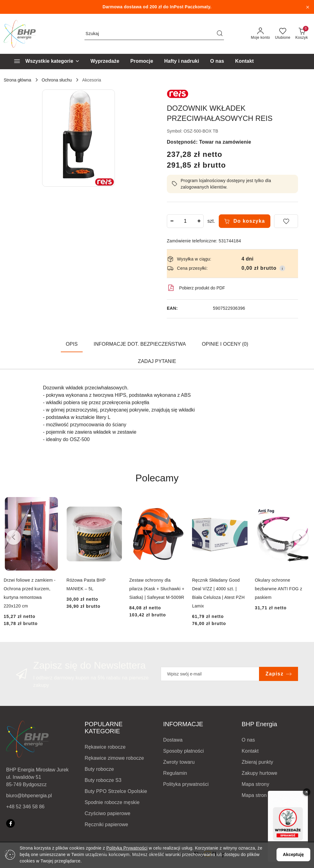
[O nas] (217, 62)
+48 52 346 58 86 (25, 807)
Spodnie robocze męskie (112, 802)
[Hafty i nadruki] (182, 62)
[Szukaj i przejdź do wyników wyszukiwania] (220, 34)
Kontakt (250, 751)
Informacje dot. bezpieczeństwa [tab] (140, 344)
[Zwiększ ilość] (199, 221)
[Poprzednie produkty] (14, 537)
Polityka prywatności (186, 784)
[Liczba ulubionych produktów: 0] (283, 34)
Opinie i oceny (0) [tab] (225, 344)
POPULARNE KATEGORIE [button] (104, 728)
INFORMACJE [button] (183, 724)
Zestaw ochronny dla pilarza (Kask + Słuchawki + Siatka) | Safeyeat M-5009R (157, 589)
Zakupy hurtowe (260, 773)
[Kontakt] (244, 62)
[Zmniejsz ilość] (172, 221)
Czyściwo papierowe (108, 813)
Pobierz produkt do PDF (196, 288)
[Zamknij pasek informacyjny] (308, 7)
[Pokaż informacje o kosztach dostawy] (282, 268)
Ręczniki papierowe (107, 824)
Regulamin (175, 773)
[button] (79, 138)
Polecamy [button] (157, 478)
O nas (249, 740)
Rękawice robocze (105, 747)
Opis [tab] (72, 344)
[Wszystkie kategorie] (44, 62)
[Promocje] (142, 62)
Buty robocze (99, 769)
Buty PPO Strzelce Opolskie (116, 791)
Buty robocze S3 (103, 780)
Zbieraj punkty (258, 762)
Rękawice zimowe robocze (114, 758)
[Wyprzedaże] (105, 62)
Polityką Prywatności (127, 848)
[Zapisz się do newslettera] (210, 674)
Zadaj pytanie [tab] (157, 361)
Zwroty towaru (179, 762)
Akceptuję (293, 854)
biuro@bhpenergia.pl (29, 796)
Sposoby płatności (184, 751)
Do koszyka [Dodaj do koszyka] (245, 221)
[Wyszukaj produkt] (154, 34)
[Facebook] (10, 823)
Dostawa (173, 740)
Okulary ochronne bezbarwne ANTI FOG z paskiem (279, 589)
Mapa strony (256, 784)
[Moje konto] (261, 34)
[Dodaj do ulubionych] (286, 221)
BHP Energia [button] (259, 724)
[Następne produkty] (300, 537)
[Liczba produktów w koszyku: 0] (302, 34)
